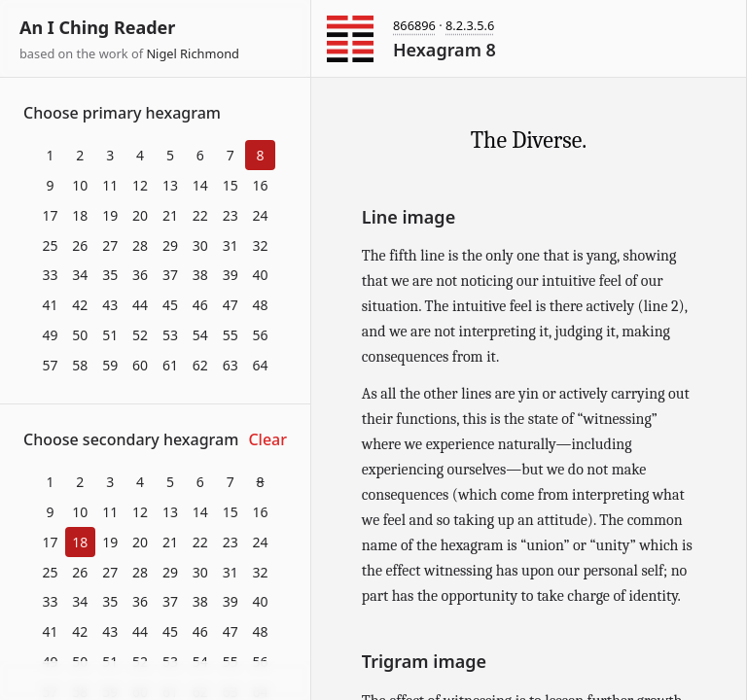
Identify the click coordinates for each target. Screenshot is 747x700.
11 (110, 185)
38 (200, 275)
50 (80, 335)
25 (50, 245)
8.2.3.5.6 (470, 25)
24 (261, 215)
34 (80, 275)
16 (261, 185)
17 (50, 215)
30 (200, 245)
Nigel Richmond (193, 53)
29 (170, 245)
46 (200, 305)
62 (200, 365)
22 (200, 215)
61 (170, 365)
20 (140, 215)
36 (140, 275)
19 (110, 215)
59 (110, 365)
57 (50, 365)
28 (140, 245)
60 (140, 365)
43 (110, 305)
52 (140, 335)
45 (170, 305)
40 (261, 275)
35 (110, 275)
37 (170, 275)
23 (231, 215)
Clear (267, 439)
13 (170, 185)
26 (80, 245)
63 (231, 365)
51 (110, 335)
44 (140, 305)
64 (261, 365)
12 (140, 185)
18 (80, 215)
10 (80, 185)
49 (50, 335)
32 (261, 245)
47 (231, 305)
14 (200, 185)
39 (231, 275)
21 (170, 215)
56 (261, 335)
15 (231, 185)
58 (80, 365)
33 (50, 275)
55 (231, 335)
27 (110, 245)
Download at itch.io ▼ (155, 682)
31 (231, 245)
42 (80, 305)
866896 (414, 25)
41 (50, 305)
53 (170, 335)
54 (200, 335)
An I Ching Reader (97, 27)
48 (261, 305)
